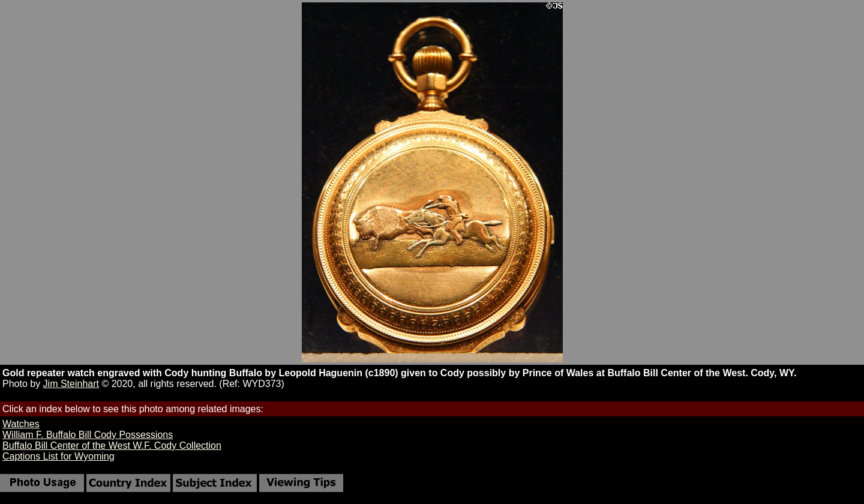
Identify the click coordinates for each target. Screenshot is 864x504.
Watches (21, 424)
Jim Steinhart (71, 384)
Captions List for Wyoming (58, 456)
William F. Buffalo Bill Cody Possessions (88, 435)
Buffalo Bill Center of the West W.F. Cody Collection (112, 445)
